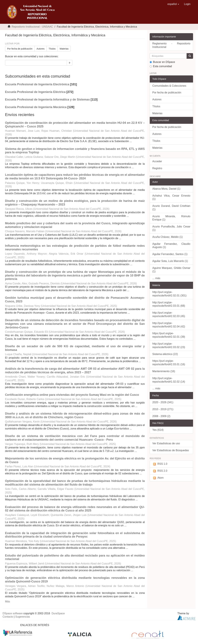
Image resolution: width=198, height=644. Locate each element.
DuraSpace (58, 613)
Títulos (52, 49)
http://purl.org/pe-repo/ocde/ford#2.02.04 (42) (169, 325)
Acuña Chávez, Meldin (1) (168, 237)
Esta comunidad (161, 66)
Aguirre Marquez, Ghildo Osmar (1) (171, 270)
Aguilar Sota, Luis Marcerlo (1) (170, 261)
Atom (158, 478)
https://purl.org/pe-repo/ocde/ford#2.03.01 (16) (169, 363)
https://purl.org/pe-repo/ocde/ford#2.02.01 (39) (169, 335)
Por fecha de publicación (20, 49)
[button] (173, 4)
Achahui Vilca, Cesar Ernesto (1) (171, 197)
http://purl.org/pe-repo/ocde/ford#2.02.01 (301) (169, 294)
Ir (70, 63)
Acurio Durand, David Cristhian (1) (171, 208)
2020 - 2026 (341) (163, 402)
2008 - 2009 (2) (161, 416)
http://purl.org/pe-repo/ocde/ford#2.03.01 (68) (169, 304)
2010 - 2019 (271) (163, 409)
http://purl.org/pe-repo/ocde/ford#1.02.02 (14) (169, 380)
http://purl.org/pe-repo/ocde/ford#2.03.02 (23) (169, 345)
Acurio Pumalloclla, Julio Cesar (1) (171, 228)
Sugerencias (23, 617)
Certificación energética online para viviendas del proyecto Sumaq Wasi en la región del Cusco (72, 395)
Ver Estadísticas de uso (166, 443)
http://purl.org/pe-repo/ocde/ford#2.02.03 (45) (169, 314)
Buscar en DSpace (162, 62)
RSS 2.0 (160, 471)
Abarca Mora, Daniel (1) (166, 189)
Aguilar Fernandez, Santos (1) (170, 254)
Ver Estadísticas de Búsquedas (171, 450)
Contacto (8, 617)
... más (156, 278)
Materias (64, 49)
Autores (41, 49)
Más (8, 602)
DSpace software (13, 613)
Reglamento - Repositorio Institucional (171, 45)
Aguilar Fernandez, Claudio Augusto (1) (171, 246)
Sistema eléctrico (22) (165, 354)
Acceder (157, 161)
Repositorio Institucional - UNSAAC (32, 27)
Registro (157, 168)
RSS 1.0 (160, 464)
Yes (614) (158, 430)
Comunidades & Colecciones (169, 86)
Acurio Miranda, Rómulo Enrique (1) (171, 218)
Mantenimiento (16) (164, 371)
